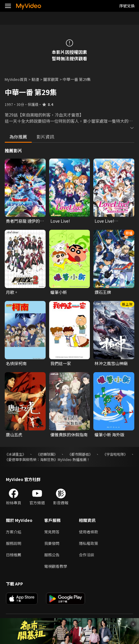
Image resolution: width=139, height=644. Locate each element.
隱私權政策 (88, 543)
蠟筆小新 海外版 (109, 435)
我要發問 (52, 543)
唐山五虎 (14, 435)
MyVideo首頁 (16, 79)
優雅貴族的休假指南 (69, 435)
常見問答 (52, 532)
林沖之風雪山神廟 (111, 363)
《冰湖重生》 (15, 454)
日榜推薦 (14, 555)
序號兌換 (127, 6)
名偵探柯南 (16, 363)
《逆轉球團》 (47, 454)
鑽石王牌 (103, 292)
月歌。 (12, 292)
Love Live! (60, 221)
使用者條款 (88, 532)
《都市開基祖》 (80, 454)
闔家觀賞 (51, 79)
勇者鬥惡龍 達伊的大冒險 (25, 221)
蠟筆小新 (59, 292)
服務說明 (14, 543)
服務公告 (52, 555)
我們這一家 (61, 363)
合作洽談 (87, 555)
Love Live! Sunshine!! (105, 221)
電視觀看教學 (56, 566)
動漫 (35, 79)
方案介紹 (14, 532)
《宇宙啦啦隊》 (115, 454)
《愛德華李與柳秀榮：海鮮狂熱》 (31, 459)
